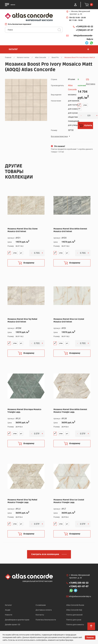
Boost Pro (55, 57)
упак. (85, 105)
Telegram (87, 43)
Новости (9, 615)
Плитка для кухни (74, 620)
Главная (8, 57)
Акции (8, 610)
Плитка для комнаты (75, 625)
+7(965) (84, 30)
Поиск (59, 30)
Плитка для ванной (74, 615)
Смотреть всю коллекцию (45, 554)
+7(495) (84, 27)
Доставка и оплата (44, 610)
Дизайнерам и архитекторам (17, 620)
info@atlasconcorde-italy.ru (83, 37)
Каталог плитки (23, 57)
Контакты (40, 615)
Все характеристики (59, 136)
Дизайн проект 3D (13, 625)
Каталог (8, 605)
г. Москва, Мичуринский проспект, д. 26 (80, 13)
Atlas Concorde (40, 57)
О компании (41, 605)
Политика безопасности (46, 620)
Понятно (90, 638)
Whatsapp (91, 43)
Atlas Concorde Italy (74, 610)
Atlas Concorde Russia (75, 605)
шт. (80, 109)
